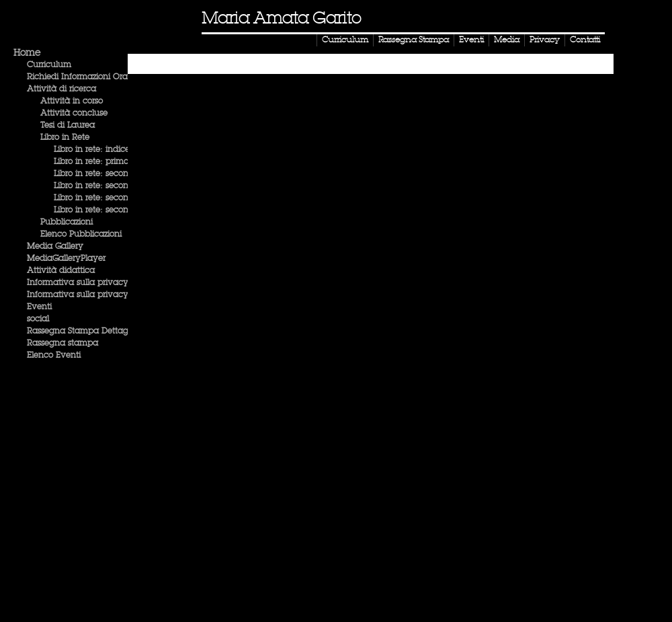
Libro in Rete (65, 138)
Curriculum (345, 40)
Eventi (471, 40)
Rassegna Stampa (414, 40)
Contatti (585, 40)
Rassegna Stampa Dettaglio (82, 332)
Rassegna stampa (62, 344)
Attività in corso (72, 102)
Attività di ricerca (61, 89)
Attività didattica (61, 271)
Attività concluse (74, 114)
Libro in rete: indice (92, 150)
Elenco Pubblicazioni (81, 235)
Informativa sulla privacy (78, 283)
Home (27, 53)
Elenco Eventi (54, 356)
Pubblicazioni (67, 223)
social (38, 319)
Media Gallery (55, 247)
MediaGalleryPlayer (66, 259)
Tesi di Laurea (68, 126)
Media (507, 40)
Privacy (545, 40)
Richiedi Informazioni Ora (77, 77)
